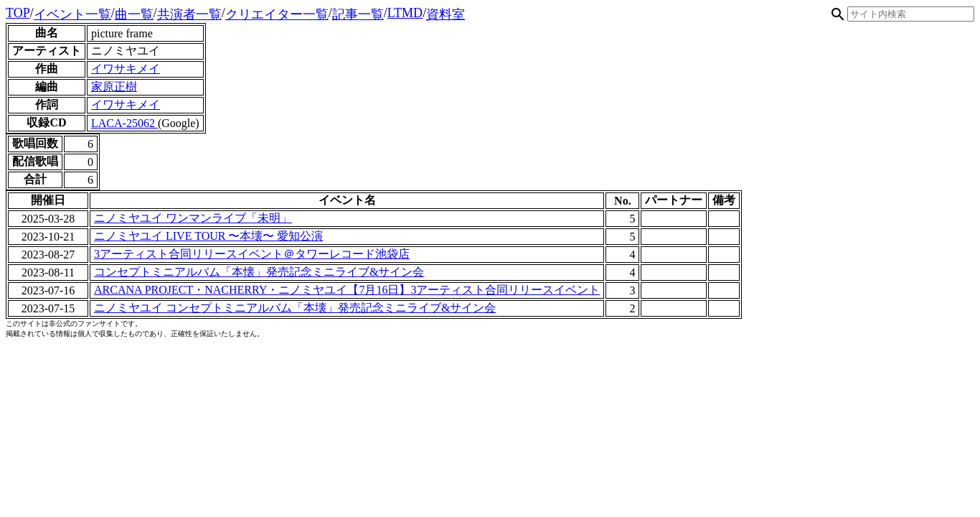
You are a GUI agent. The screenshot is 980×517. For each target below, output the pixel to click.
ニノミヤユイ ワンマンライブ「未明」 (193, 218)
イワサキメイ (126, 69)
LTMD (405, 13)
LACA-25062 (124, 123)
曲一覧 (134, 14)
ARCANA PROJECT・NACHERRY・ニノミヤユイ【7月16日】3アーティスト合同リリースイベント (347, 290)
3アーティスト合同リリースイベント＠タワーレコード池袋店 (252, 254)
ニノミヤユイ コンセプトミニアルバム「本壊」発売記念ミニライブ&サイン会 (295, 308)
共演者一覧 (189, 14)
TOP (18, 13)
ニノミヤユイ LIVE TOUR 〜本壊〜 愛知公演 (208, 236)
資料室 (446, 14)
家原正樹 (114, 87)
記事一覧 (358, 14)
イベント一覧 (72, 14)
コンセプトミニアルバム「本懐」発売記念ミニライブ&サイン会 (259, 272)
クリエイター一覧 (277, 14)
